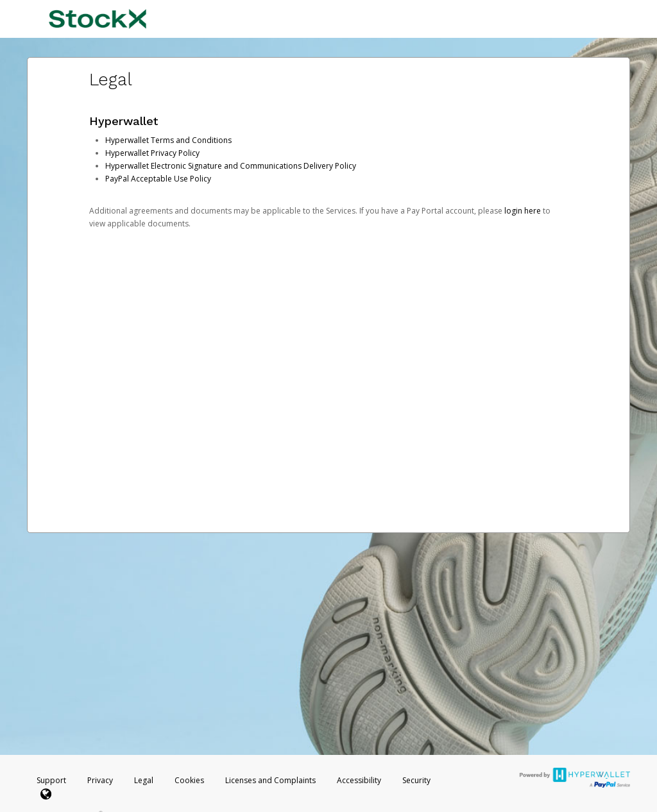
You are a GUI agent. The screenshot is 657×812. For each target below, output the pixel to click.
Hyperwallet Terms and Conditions (168, 140)
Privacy (100, 780)
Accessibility (359, 780)
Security (416, 780)
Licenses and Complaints (271, 780)
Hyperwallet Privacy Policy (152, 153)
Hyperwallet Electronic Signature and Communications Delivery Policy (231, 166)
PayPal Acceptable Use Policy (158, 179)
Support (51, 780)
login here (523, 211)
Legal (144, 780)
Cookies (189, 780)
